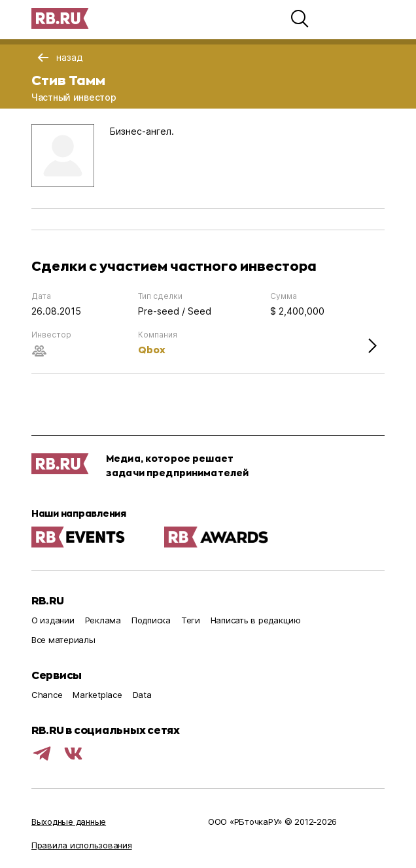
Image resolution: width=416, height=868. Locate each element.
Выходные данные (69, 822)
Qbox (152, 350)
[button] (300, 18)
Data (142, 695)
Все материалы (63, 640)
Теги (191, 620)
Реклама (103, 620)
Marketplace (97, 695)
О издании (53, 620)
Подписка (151, 620)
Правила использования (82, 845)
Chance (47, 695)
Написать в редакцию (256, 620)
